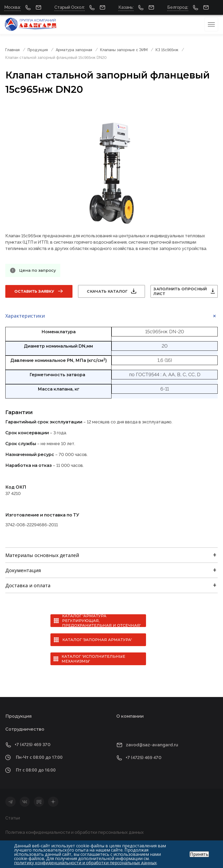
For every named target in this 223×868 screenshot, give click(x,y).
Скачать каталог (107, 291)
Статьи (13, 818)
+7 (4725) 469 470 (143, 758)
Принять (199, 854)
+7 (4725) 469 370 (33, 745)
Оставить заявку (34, 291)
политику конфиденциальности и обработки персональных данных (85, 863)
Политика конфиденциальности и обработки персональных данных (74, 832)
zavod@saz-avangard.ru (152, 745)
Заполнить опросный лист (180, 291)
